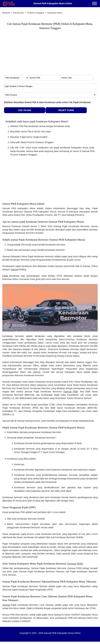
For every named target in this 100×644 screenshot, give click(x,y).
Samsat (15, 269)
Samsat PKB (71, 392)
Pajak (6, 276)
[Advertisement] (30, 55)
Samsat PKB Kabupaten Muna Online (53, 3)
